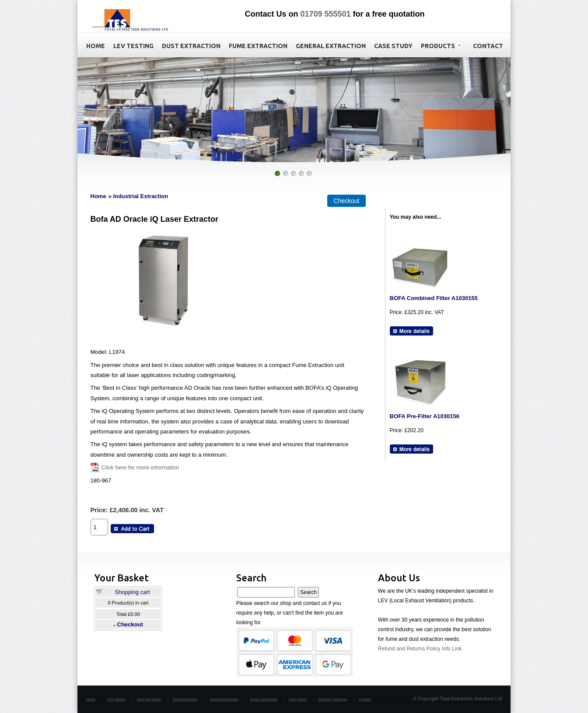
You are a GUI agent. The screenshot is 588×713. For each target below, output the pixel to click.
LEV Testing (117, 699)
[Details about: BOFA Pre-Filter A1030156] (411, 449)
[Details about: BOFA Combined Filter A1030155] (411, 331)
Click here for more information (140, 467)
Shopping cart (132, 592)
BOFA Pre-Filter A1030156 (425, 416)
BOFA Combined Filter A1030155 (434, 298)
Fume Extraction (185, 699)
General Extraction (224, 699)
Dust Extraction (149, 699)
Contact (365, 699)
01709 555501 (325, 14)
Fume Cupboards (263, 699)
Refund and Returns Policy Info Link (420, 649)
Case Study (298, 699)
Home (98, 196)
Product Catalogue (332, 699)
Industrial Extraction (140, 196)
